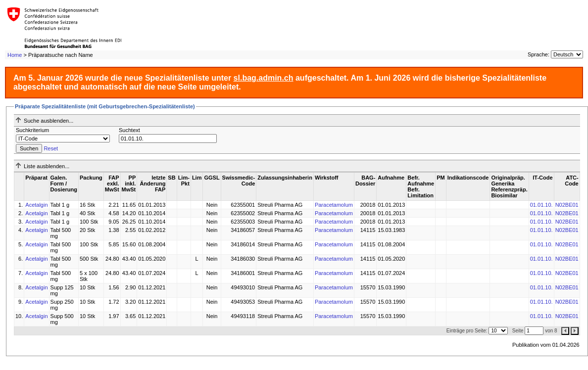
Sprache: (539, 54)
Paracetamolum (334, 205)
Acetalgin (36, 205)
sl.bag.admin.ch (264, 78)
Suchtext (129, 130)
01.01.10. (541, 205)
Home (15, 55)
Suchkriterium (32, 130)
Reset (51, 148)
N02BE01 (567, 205)
